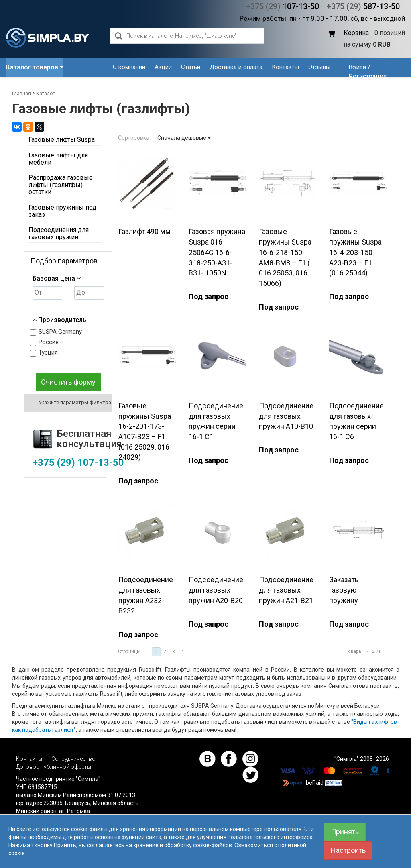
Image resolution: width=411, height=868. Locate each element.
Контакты (285, 67)
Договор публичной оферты (54, 767)
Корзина (356, 33)
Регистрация (367, 76)
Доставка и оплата (236, 67)
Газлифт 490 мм (144, 231)
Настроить (348, 850)
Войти (357, 67)
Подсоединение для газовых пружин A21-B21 (286, 590)
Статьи (191, 67)
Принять (345, 832)
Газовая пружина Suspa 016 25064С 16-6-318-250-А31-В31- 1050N (217, 252)
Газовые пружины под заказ (62, 211)
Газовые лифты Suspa (62, 140)
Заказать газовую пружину (344, 590)
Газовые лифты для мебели (58, 159)
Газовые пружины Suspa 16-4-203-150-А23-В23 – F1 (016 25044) (355, 252)
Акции (163, 67)
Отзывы (319, 67)
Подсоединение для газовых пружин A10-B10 (286, 416)
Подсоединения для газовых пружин (59, 233)
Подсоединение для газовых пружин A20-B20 (216, 590)
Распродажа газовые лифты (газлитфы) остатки (61, 185)
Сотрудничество (73, 759)
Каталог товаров (35, 67)
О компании (129, 67)
